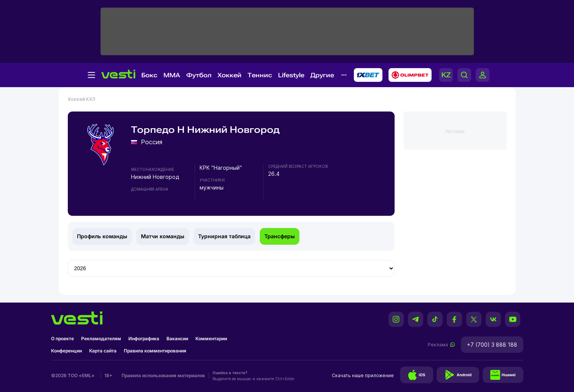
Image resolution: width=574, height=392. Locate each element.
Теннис (260, 75)
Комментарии (211, 339)
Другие (322, 75)
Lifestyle (291, 75)
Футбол (199, 75)
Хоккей (229, 75)
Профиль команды (102, 236)
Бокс (149, 75)
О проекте (62, 339)
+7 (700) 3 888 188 (492, 345)
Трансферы (280, 236)
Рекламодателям (101, 339)
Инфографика (144, 339)
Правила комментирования (155, 351)
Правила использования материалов (163, 375)
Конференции (66, 351)
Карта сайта (103, 351)
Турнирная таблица (224, 236)
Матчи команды (163, 236)
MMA (172, 75)
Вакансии (177, 339)
